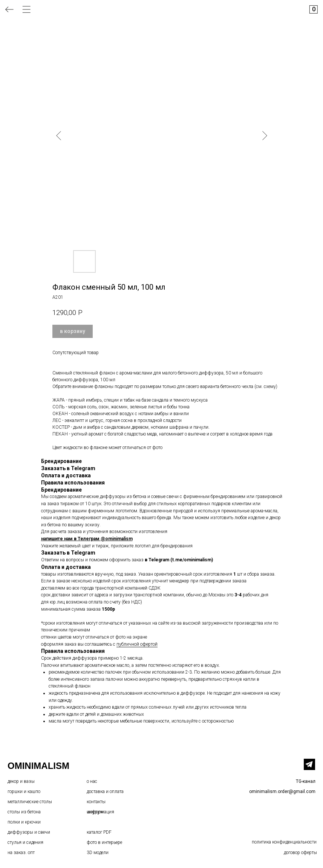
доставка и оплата (105, 792)
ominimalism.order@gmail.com (282, 792)
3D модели (98, 853)
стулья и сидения (25, 842)
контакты (96, 802)
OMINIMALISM (38, 766)
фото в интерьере (104, 842)
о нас (92, 781)
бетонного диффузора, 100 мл (84, 380)
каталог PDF (99, 832)
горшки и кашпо (24, 792)
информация (100, 812)
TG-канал (306, 781)
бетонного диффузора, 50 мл (207, 373)
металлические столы (30, 802)
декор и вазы (21, 781)
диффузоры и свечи (29, 832)
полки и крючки (24, 822)
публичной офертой (137, 644)
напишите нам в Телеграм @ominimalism (87, 539)
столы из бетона (24, 812)
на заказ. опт (21, 853)
